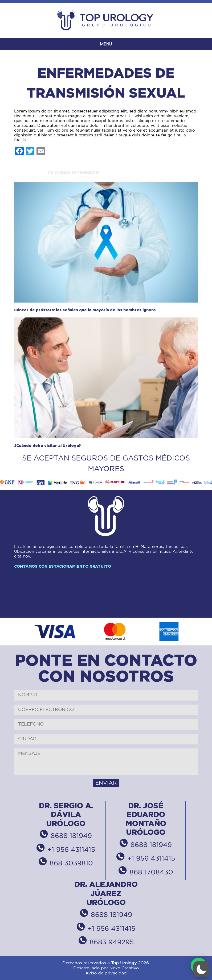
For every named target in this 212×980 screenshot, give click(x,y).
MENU (106, 44)
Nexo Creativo (124, 968)
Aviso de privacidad (106, 973)
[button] (201, 969)
